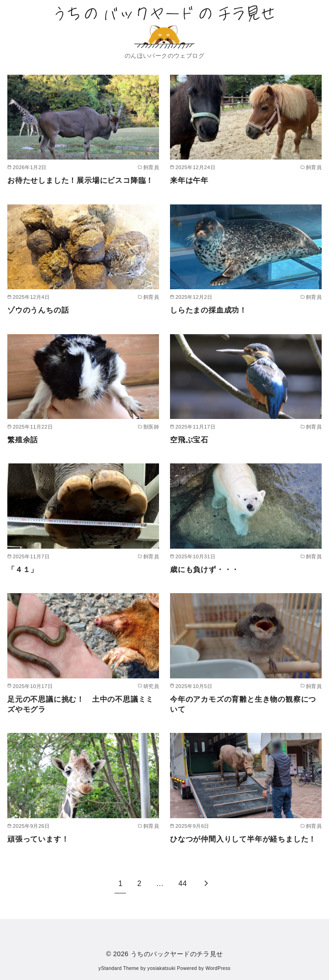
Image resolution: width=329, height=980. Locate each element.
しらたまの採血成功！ (208, 310)
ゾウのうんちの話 (38, 310)
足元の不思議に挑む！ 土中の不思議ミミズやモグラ (80, 704)
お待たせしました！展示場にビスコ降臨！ (80, 180)
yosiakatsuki (162, 968)
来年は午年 (189, 180)
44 (183, 884)
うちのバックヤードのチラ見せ (177, 954)
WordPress (218, 968)
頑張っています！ (38, 839)
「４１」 (23, 570)
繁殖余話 (23, 440)
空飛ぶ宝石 (189, 440)
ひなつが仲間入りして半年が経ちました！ (243, 839)
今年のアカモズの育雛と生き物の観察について (243, 704)
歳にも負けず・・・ (205, 570)
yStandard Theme (119, 968)
